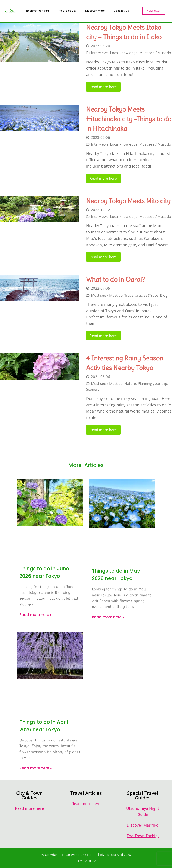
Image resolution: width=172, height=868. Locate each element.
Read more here (103, 87)
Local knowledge (124, 53)
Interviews (100, 53)
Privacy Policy (86, 861)
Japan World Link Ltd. (77, 855)
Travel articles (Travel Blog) (146, 295)
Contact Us (121, 11)
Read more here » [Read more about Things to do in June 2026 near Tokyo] (36, 615)
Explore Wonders (38, 11)
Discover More (95, 11)
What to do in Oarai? (115, 279)
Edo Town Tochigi (143, 836)
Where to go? (67, 11)
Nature (130, 383)
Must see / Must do (155, 53)
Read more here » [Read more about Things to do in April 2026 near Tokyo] (36, 768)
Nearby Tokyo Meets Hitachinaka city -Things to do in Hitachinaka (129, 119)
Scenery (93, 389)
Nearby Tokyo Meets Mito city (128, 201)
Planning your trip (152, 383)
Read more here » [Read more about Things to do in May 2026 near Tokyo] (108, 617)
